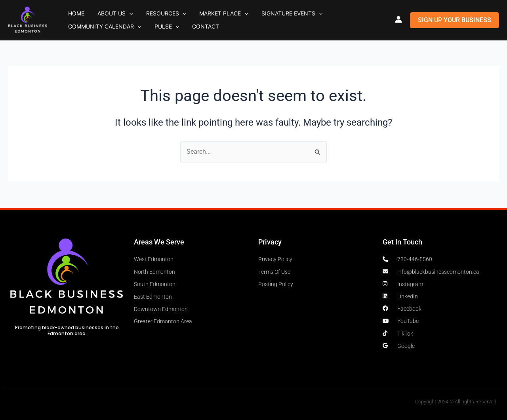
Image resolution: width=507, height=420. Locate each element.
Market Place (195, 12)
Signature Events (254, 12)
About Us (103, 12)
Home (72, 12)
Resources (145, 12)
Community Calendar (326, 12)
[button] (117, 12)
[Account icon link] (398, 19)
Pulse (76, 29)
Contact (107, 28)
